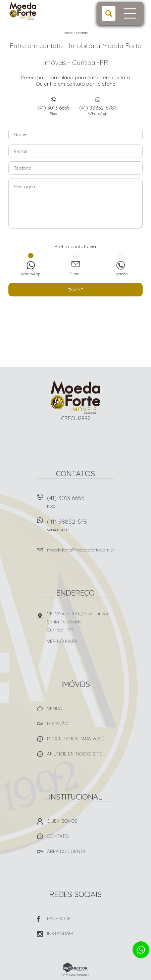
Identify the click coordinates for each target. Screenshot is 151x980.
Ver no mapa (62, 641)
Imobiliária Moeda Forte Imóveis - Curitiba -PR (76, 397)
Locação (58, 724)
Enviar (75, 290)
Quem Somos (62, 821)
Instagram (60, 934)
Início (68, 33)
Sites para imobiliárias (76, 975)
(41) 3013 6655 (53, 110)
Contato (82, 33)
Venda (55, 708)
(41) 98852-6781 (98, 110)
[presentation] (75, 313)
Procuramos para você (76, 739)
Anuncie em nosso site (74, 754)
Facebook (59, 918)
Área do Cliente (66, 851)
